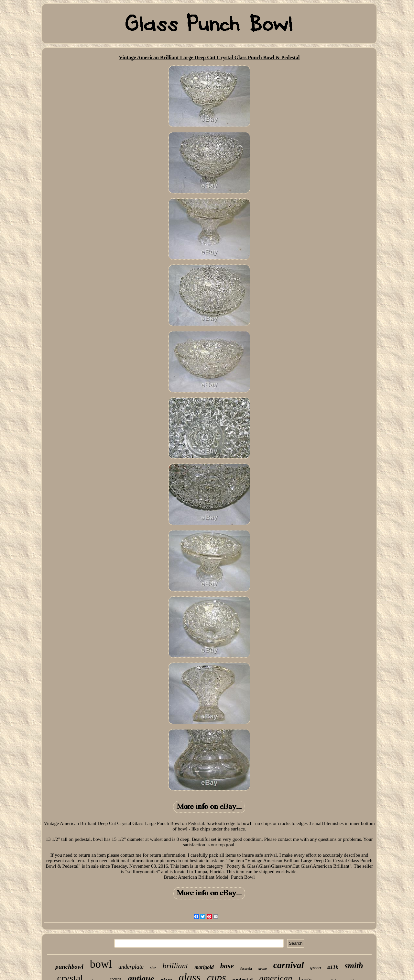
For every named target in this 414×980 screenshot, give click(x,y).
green (316, 968)
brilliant (175, 966)
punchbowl (69, 967)
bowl (101, 964)
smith (354, 966)
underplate (131, 967)
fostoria (246, 968)
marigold (204, 967)
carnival (289, 965)
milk (333, 968)
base (227, 966)
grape (263, 968)
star (153, 968)
